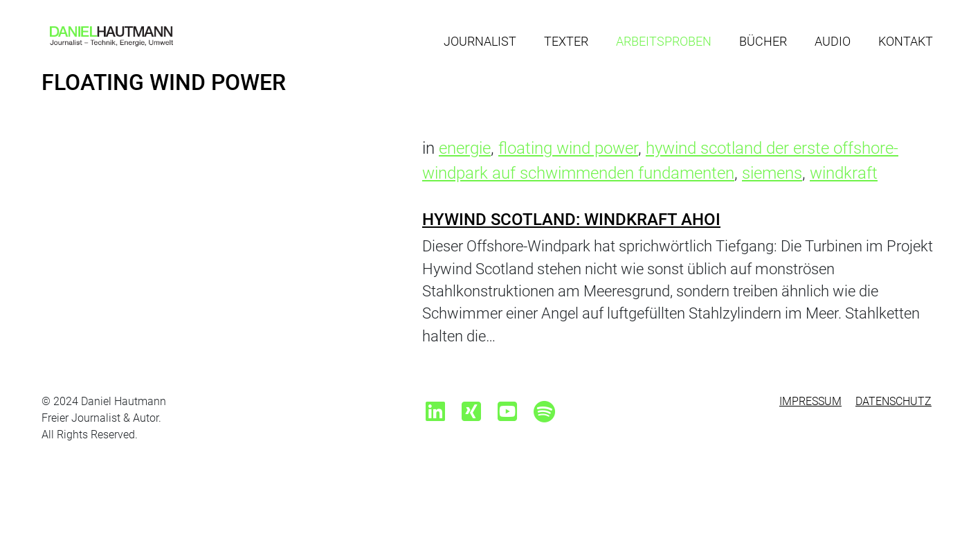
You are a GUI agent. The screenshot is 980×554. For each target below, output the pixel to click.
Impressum (810, 401)
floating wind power (568, 148)
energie (465, 148)
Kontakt (906, 41)
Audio (833, 41)
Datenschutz (893, 401)
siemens (772, 173)
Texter (566, 41)
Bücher (763, 41)
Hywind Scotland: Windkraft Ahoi (571, 220)
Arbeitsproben (664, 41)
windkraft (844, 173)
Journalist (480, 41)
